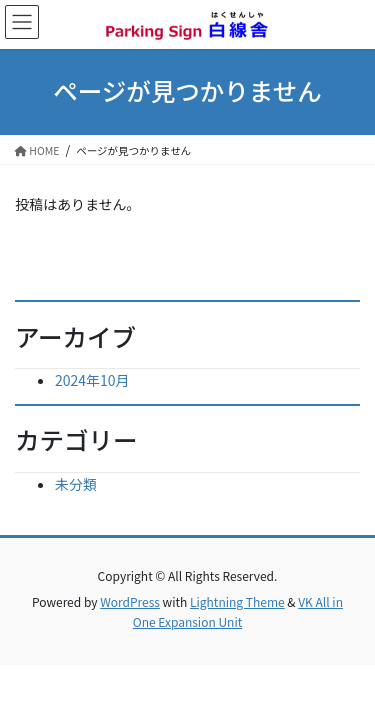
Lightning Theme (237, 601)
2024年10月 (92, 380)
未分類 (76, 484)
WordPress (130, 601)
